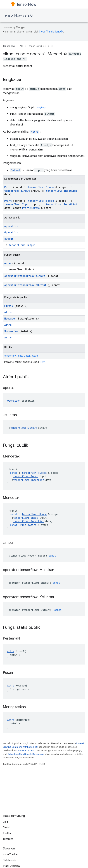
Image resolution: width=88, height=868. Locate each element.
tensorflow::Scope (41, 187)
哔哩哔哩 (8, 839)
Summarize (11, 331)
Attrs (35, 132)
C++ (53, 46)
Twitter (7, 833)
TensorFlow (9, 46)
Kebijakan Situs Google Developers (26, 754)
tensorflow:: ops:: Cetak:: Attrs (21, 356)
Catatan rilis (10, 860)
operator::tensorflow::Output (25, 285)
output (9, 239)
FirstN (9, 306)
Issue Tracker (10, 854)
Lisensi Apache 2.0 (26, 750)
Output (15, 170)
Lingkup (41, 107)
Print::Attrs (31, 208)
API (21, 46)
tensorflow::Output (22, 245)
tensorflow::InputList (61, 191)
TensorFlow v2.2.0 (18, 15)
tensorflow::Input (17, 191)
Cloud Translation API (51, 32)
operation (11, 226)
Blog (5, 822)
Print (8, 187)
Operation (11, 232)
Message (10, 319)
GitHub (7, 827)
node (8, 263)
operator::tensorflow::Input (25, 276)
